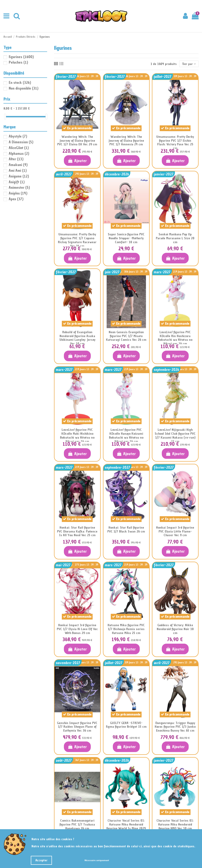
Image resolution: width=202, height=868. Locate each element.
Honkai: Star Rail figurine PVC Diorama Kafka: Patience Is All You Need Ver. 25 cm (77, 531)
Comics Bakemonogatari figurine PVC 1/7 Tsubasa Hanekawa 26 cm (77, 824)
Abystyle (18, 136)
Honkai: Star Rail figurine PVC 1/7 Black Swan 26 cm (126, 530)
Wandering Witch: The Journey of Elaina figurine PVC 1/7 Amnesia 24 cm (126, 141)
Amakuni (18, 165)
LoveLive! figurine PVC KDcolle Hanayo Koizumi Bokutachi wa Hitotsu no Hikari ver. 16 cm (126, 435)
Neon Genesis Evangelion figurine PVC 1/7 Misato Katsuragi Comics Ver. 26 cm (126, 336)
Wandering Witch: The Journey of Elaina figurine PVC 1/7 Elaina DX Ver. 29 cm (77, 141)
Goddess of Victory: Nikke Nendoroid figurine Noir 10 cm (175, 629)
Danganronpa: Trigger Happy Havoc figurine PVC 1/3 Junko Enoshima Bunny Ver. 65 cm (175, 727)
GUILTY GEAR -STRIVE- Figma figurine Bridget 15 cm (126, 725)
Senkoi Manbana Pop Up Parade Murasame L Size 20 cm (175, 238)
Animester (19, 187)
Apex (16, 199)
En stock (20, 82)
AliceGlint (19, 148)
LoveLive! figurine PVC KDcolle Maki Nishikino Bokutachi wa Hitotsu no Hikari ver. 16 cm (77, 435)
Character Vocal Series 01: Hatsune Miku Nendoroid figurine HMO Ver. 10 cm (175, 824)
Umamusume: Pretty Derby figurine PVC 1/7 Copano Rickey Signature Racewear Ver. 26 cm (77, 240)
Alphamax (19, 153)
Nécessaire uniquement (97, 860)
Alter (16, 159)
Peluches (18, 62)
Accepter (41, 860)
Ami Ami (18, 170)
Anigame (19, 176)
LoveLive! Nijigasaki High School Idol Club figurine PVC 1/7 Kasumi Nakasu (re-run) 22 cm (175, 435)
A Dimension (21, 142)
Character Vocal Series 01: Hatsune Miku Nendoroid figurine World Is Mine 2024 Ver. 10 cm (126, 826)
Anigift (17, 182)
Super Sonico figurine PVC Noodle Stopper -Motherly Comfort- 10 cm (126, 238)
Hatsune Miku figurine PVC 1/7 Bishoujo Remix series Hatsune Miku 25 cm (126, 629)
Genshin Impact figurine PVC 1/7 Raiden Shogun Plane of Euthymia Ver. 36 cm (77, 727)
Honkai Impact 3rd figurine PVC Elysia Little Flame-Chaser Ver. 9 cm (175, 531)
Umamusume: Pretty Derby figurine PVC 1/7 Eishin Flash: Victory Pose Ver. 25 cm (175, 142)
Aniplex (18, 193)
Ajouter (77, 161)
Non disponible (24, 88)
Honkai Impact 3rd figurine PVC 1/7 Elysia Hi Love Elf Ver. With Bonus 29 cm (77, 629)
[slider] (5, 117)
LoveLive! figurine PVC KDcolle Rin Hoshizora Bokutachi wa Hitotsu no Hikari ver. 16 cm (175, 338)
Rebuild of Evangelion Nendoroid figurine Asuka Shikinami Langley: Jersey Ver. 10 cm (77, 338)
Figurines (21, 57)
